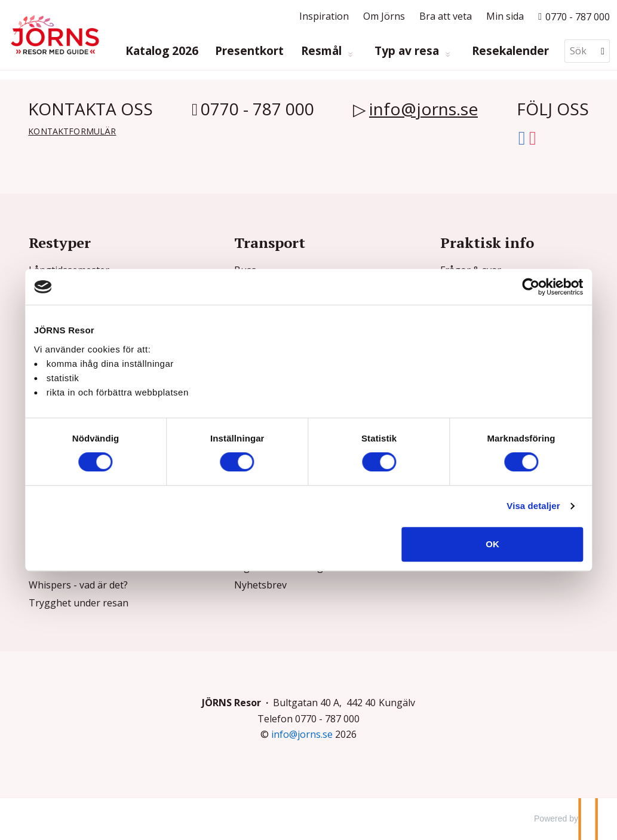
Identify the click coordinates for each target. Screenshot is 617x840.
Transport (270, 243)
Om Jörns (384, 16)
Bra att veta (446, 16)
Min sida (505, 16)
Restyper (60, 243)
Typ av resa (408, 51)
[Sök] (579, 51)
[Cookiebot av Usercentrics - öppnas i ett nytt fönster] (516, 287)
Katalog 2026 (162, 51)
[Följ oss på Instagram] (533, 135)
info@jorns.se (423, 109)
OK (483, 544)
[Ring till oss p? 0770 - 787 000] (574, 16)
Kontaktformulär (72, 131)
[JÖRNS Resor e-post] (302, 734)
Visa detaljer (519, 506)
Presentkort (249, 51)
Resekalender (510, 51)
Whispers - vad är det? (78, 585)
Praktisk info (487, 243)
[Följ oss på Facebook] (522, 135)
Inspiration (324, 16)
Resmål (323, 51)
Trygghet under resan (79, 603)
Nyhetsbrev (260, 585)
